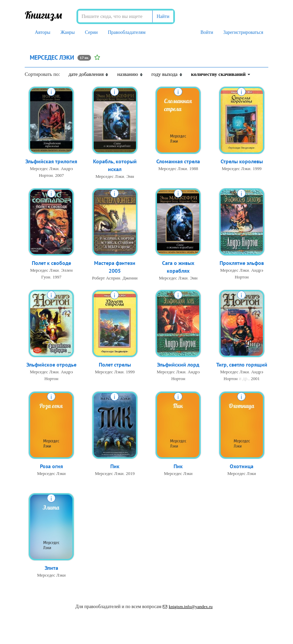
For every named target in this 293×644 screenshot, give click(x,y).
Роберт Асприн (106, 278)
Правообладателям (127, 32)
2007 (60, 175)
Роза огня (51, 466)
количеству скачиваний (221, 74)
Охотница (242, 466)
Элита (51, 568)
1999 (257, 169)
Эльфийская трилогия (51, 161)
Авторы (43, 32)
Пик (115, 466)
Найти (163, 16)
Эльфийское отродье (51, 365)
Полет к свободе (51, 263)
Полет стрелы (115, 365)
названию (130, 74)
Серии (91, 32)
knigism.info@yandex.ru (188, 607)
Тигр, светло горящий (242, 365)
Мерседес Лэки (44, 169)
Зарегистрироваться (243, 32)
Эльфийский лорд (178, 365)
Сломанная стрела (178, 161)
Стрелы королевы (242, 161)
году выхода (167, 74)
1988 (194, 169)
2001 (255, 379)
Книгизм (43, 15)
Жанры (68, 32)
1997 (57, 277)
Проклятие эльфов (242, 263)
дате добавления (88, 74)
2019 (130, 473)
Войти (207, 32)
